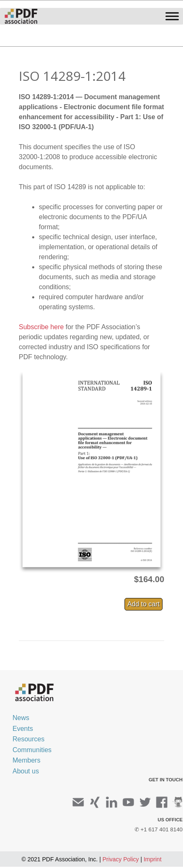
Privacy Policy (121, 859)
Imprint (153, 859)
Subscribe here (41, 327)
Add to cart (144, 604)
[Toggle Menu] (172, 16)
